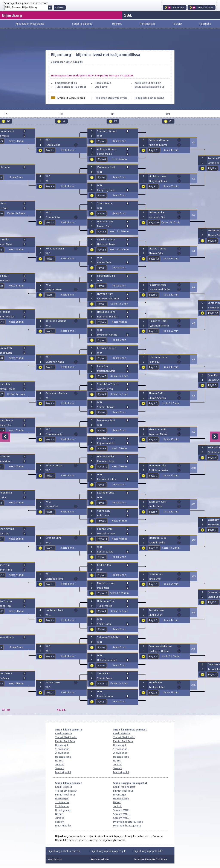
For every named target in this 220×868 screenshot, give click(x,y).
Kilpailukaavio (103, 83)
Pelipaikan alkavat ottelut (149, 98)
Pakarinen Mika (106, 276)
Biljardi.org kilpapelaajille (148, 851)
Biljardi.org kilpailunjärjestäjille (108, 851)
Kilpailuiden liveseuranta (30, 24)
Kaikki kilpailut (64, 733)
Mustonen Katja (55, 362)
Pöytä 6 (102, 322)
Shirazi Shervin (106, 407)
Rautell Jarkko (105, 552)
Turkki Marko (105, 606)
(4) (64, 121)
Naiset (59, 761)
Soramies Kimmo (107, 131)
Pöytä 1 (102, 304)
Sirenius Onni (53, 538)
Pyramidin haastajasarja (127, 826)
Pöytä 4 (102, 159)
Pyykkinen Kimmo (107, 335)
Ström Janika (105, 203)
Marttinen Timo (55, 579)
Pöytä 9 (102, 449)
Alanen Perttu (105, 389)
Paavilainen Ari (54, 434)
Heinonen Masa (55, 249)
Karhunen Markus (56, 321)
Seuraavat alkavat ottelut (149, 87)
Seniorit (60, 768)
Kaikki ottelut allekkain (148, 83)
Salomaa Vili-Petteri (109, 637)
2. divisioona (62, 753)
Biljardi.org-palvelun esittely (64, 851)
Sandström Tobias (56, 393)
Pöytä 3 (102, 250)
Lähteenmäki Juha (108, 299)
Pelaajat (177, 24)
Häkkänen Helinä (107, 660)
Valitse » (60, 8)
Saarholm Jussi (106, 493)
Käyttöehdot (55, 859)
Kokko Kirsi (52, 506)
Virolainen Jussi (106, 167)
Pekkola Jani (104, 565)
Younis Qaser (53, 682)
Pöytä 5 (102, 521)
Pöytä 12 (102, 593)
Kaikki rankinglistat (124, 787)
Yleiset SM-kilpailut (66, 737)
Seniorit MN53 (121, 814)
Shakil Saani (104, 624)
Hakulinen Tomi (106, 312)
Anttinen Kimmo (107, 149)
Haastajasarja (63, 757)
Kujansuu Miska (106, 443)
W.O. (48, 140)
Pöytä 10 (102, 467)
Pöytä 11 (102, 539)
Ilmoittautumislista (66, 83)
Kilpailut (78, 62)
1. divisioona (62, 749)
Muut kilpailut (63, 772)
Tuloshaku (205, 24)
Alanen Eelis (104, 262)
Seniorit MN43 (121, 810)
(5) (116, 121)
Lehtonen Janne (107, 348)
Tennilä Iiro (104, 673)
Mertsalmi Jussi (106, 534)
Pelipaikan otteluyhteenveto (111, 98)
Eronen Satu (53, 217)
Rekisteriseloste (100, 859)
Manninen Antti (106, 420)
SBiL (128, 15)
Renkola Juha (105, 696)
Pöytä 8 (102, 394)
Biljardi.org (12, 15)
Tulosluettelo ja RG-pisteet (71, 87)
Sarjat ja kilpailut (82, 24)
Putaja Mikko (53, 145)
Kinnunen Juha (106, 461)
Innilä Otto (103, 588)
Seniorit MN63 (121, 818)
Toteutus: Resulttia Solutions (150, 859)
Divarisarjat (62, 745)
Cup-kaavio (101, 87)
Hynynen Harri (54, 289)
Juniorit (60, 764)
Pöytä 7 (102, 376)
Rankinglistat (147, 24)
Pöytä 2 (102, 232)
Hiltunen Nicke (54, 466)
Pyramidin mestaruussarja (128, 822)
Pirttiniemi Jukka (107, 479)
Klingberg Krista (106, 190)
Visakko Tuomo (106, 240)
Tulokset (117, 24)
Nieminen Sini (105, 221)
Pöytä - (50, 150)
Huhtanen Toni (54, 610)
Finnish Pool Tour (65, 741)
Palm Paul (103, 366)
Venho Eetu (104, 511)
